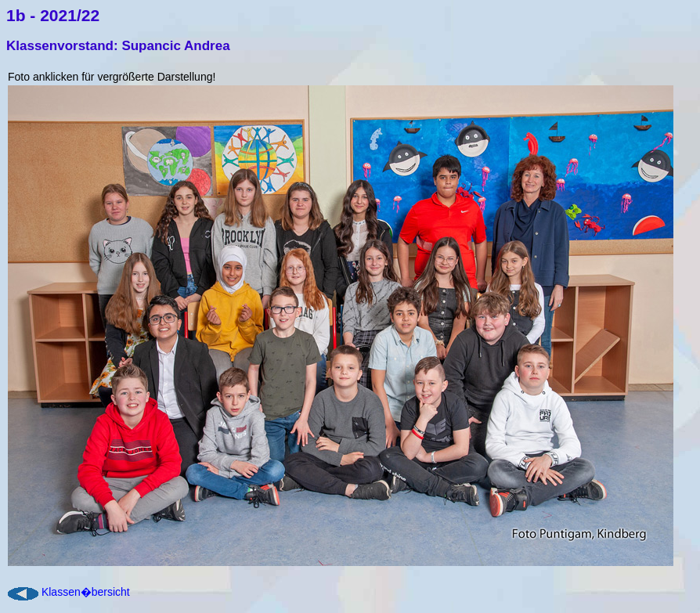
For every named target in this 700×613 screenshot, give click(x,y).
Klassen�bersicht (86, 592)
